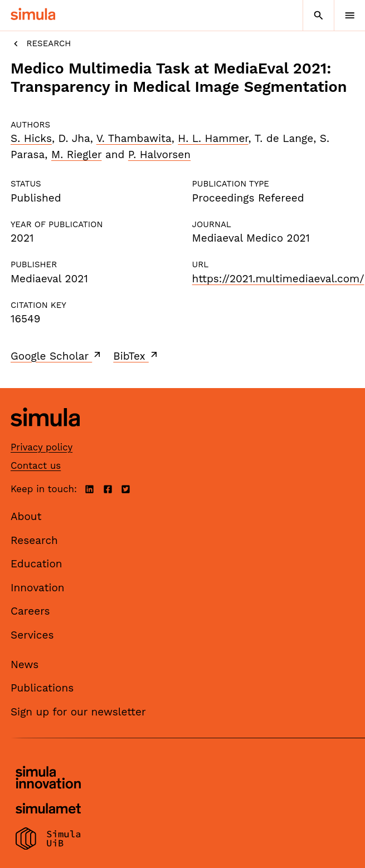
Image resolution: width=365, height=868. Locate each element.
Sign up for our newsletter (78, 712)
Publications (42, 688)
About (26, 516)
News (25, 665)
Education (36, 564)
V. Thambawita (134, 138)
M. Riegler (77, 155)
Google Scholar (57, 356)
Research (41, 44)
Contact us (36, 465)
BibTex (136, 356)
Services (32, 635)
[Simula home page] (45, 435)
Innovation (38, 588)
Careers (30, 611)
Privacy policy (42, 447)
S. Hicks (31, 138)
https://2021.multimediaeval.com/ (278, 279)
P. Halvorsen (159, 155)
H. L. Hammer (213, 138)
